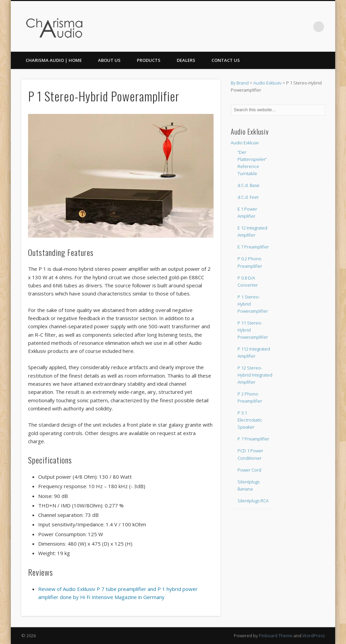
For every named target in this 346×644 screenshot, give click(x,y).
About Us (109, 60)
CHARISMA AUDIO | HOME (54, 60)
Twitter (305, 27)
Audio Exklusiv (267, 83)
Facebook (291, 27)
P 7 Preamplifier (253, 439)
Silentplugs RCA (253, 501)
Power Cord (249, 470)
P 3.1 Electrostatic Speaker (250, 420)
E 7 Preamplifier (253, 247)
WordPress (314, 636)
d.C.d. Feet (248, 197)
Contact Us (226, 60)
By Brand (240, 83)
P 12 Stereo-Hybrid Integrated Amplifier (255, 375)
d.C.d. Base (249, 185)
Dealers (186, 60)
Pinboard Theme (276, 636)
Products (149, 60)
